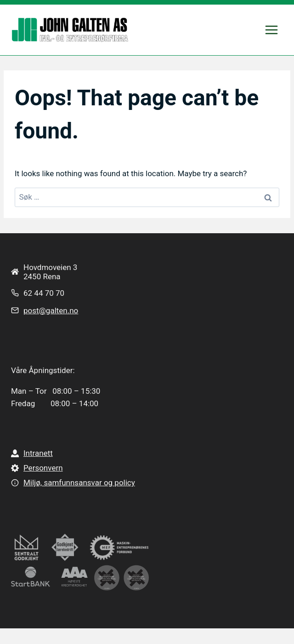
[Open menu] (271, 30)
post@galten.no (51, 310)
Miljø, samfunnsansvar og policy (79, 483)
